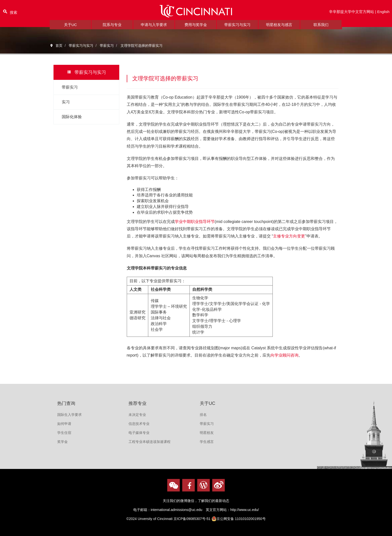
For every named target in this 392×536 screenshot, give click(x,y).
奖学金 (62, 442)
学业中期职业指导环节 (195, 222)
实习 (66, 102)
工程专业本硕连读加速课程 (149, 442)
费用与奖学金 (196, 29)
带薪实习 (70, 87)
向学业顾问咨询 (284, 355)
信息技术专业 (139, 424)
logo (196, 13)
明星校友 (207, 433)
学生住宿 (64, 433)
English (383, 13)
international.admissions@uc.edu (176, 510)
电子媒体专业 (139, 433)
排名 (203, 415)
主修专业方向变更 (289, 236)
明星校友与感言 (279, 29)
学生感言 (207, 442)
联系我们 (321, 29)
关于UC (70, 29)
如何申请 (64, 424)
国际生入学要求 (69, 415)
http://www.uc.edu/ (244, 510)
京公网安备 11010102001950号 (239, 519)
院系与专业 (112, 29)
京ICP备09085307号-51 (192, 519)
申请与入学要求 (154, 29)
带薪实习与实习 (237, 29)
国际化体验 (72, 117)
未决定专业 (137, 415)
